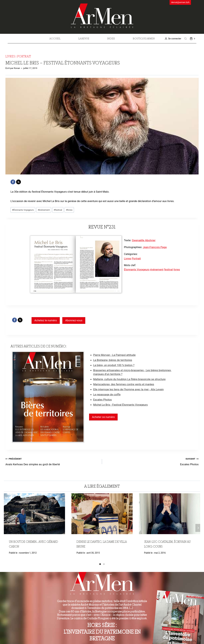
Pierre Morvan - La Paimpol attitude (114, 355)
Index (111, 38)
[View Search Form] (186, 39)
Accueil (55, 38)
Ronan (17, 68)
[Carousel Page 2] (104, 564)
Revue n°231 (102, 227)
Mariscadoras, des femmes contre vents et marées (124, 384)
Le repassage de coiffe (107, 394)
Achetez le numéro (46, 320)
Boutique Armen (144, 38)
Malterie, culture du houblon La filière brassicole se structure (129, 379)
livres (69, 210)
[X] (18, 182)
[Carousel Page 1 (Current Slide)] (100, 564)
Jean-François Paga (155, 247)
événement (44, 210)
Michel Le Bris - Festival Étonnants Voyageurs (120, 405)
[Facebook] (13, 182)
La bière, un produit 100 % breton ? (114, 365)
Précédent (6, 528)
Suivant (198, 528)
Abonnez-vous (74, 320)
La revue (84, 38)
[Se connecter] (173, 39)
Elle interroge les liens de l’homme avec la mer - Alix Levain (128, 389)
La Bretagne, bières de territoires (113, 360)
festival (58, 210)
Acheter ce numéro (103, 417)
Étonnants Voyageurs (23, 210)
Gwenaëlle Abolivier (144, 240)
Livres (10, 56)
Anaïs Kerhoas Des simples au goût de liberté (52, 461)
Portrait (24, 56)
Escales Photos (102, 400)
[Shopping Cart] (193, 39)
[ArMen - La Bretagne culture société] (102, 16)
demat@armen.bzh (180, 2)
